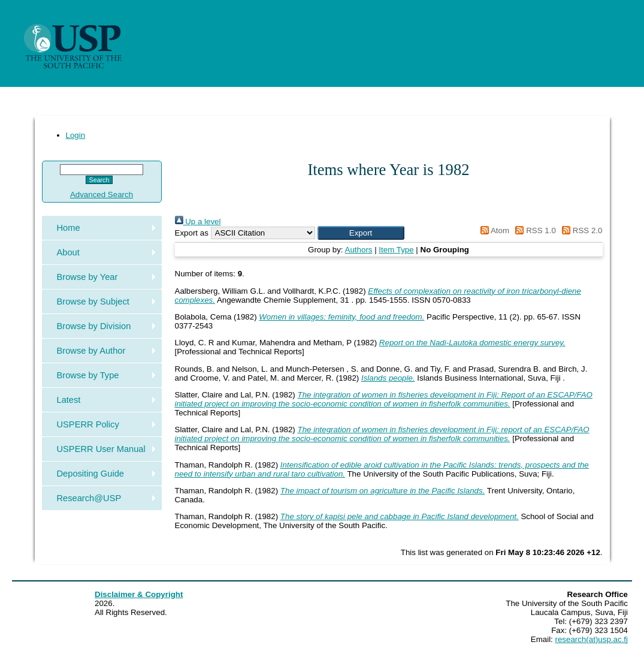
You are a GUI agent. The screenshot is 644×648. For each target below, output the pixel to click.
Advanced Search (102, 195)
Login (76, 135)
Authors (359, 250)
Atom (493, 230)
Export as (192, 233)
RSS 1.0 (534, 230)
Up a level (198, 221)
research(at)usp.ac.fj (592, 639)
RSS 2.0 (580, 230)
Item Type (396, 250)
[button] (361, 233)
